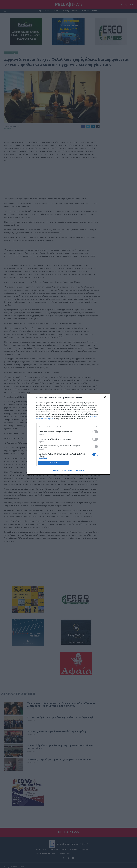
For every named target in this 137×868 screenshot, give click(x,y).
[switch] (95, 432)
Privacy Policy (80, 470)
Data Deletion (56, 470)
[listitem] (69, 427)
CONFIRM (53, 463)
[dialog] (69, 434)
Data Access (68, 470)
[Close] (106, 398)
